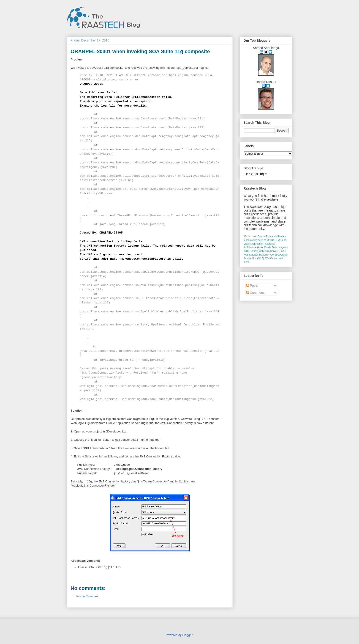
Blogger (187, 635)
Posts (252, 286)
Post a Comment (88, 596)
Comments (256, 293)
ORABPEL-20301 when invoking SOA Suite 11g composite (140, 51)
